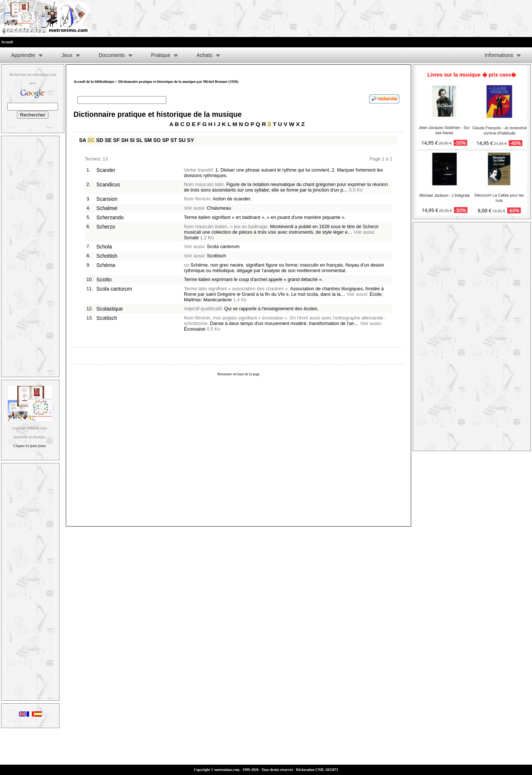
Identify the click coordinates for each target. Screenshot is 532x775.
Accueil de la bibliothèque (94, 82)
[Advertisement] (30, 255)
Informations (499, 55)
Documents (112, 55)
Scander (106, 170)
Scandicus (108, 185)
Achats (204, 55)
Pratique (161, 55)
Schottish (107, 256)
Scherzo (106, 227)
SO (157, 140)
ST (174, 140)
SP (166, 140)
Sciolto (104, 280)
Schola (104, 247)
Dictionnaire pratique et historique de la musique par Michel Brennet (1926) (178, 82)
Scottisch (107, 318)
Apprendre (23, 55)
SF (116, 140)
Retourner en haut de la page (238, 374)
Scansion (107, 199)
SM (148, 140)
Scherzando (110, 217)
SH (125, 140)
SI (132, 140)
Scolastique (110, 309)
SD (100, 140)
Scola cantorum (114, 289)
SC (91, 140)
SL (139, 140)
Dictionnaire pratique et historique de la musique (158, 114)
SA (83, 140)
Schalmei (107, 208)
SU (182, 140)
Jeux (67, 55)
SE (108, 140)
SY (190, 140)
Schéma (106, 265)
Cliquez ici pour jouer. (30, 446)
